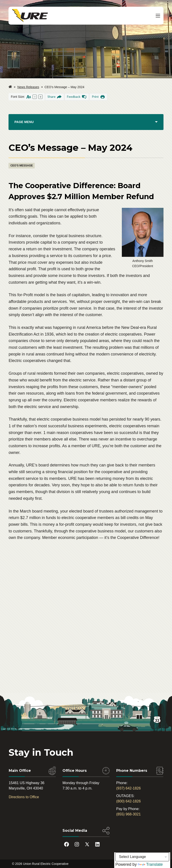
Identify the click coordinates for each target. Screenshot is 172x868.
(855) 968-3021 (128, 814)
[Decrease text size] (35, 97)
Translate (150, 864)
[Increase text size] (40, 97)
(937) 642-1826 (128, 788)
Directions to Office (24, 797)
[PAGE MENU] (86, 122)
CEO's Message (21, 166)
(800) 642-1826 (128, 801)
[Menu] (158, 16)
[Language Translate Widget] (142, 857)
